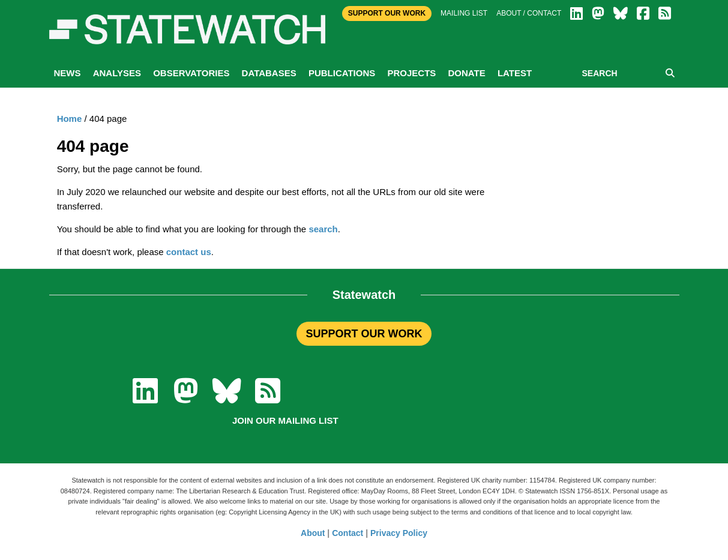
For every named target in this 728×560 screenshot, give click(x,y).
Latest (515, 73)
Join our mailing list (285, 420)
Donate (466, 73)
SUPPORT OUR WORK (364, 334)
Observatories (191, 73)
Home (70, 119)
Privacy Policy (399, 533)
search (323, 229)
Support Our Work (387, 13)
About (313, 533)
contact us (189, 252)
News (68, 73)
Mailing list (464, 13)
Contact (347, 533)
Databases (269, 73)
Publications (342, 73)
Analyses (117, 73)
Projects (411, 73)
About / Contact (529, 13)
